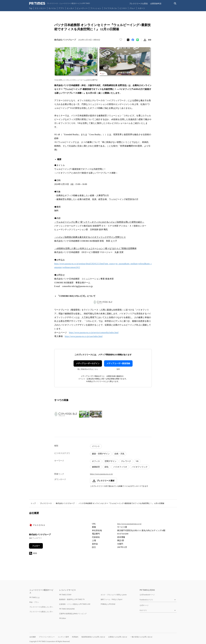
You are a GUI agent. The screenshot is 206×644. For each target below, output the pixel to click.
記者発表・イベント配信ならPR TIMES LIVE (75, 604)
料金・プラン (34, 602)
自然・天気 (119, 454)
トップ (33, 503)
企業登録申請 (156, 3)
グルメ (132, 8)
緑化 (107, 467)
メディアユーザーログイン (88, 363)
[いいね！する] (121, 40)
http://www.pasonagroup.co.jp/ (129, 524)
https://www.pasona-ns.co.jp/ (101, 474)
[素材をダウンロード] (145, 40)
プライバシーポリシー (47, 637)
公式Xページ (144, 605)
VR (137, 461)
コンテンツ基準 (63, 637)
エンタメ (70, 8)
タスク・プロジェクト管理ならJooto (114, 595)
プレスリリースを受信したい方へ (41, 607)
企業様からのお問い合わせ (118, 637)
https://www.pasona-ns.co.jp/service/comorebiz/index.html (94, 333)
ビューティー (82, 8)
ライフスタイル (110, 8)
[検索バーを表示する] (175, 3)
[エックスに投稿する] (128, 40)
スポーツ (141, 8)
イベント (96, 446)
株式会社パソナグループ (65, 503)
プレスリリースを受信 (138, 3)
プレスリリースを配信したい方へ (41, 612)
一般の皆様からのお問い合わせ (141, 637)
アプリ (61, 8)
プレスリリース (46, 503)
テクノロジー (40, 8)
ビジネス (123, 8)
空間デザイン (110, 461)
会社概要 (33, 637)
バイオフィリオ (120, 467)
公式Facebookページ (147, 595)
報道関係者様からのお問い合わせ (93, 637)
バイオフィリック (140, 467)
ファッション (96, 8)
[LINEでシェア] (138, 40)
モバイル (52, 8)
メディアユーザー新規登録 (118, 363)
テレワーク (126, 461)
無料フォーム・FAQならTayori (111, 599)
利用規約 (75, 637)
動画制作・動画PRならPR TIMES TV (72, 599)
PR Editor (63, 618)
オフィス (96, 461)
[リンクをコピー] (150, 40)
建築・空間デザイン (101, 454)
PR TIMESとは (34, 597)
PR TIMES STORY (65, 595)
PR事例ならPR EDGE (108, 604)
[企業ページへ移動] (37, 526)
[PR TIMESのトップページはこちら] (60, 3)
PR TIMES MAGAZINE (67, 609)
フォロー (36, 546)
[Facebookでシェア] (133, 40)
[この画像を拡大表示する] (66, 414)
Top (31, 8)
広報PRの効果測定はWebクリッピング (73, 614)
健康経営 (96, 467)
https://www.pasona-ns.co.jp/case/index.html (84, 336)
